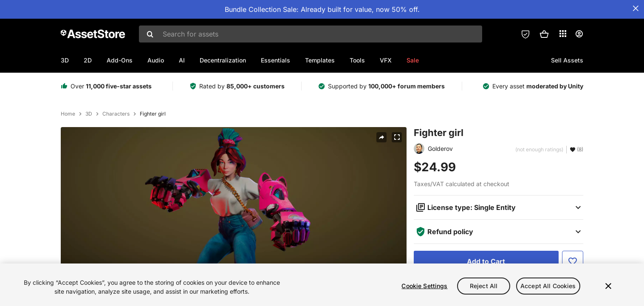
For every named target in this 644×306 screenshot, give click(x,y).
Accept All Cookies (548, 286)
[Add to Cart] (486, 261)
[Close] (608, 286)
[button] (544, 34)
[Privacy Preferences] (525, 34)
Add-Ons (120, 60)
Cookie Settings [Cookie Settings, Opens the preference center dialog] (424, 286)
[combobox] (311, 34)
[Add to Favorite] (573, 261)
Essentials (275, 60)
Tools (357, 60)
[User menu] (579, 34)
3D (65, 60)
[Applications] (563, 34)
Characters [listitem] (116, 114)
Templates (320, 60)
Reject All (484, 286)
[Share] (381, 137)
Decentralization (223, 60)
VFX (386, 60)
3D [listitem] (89, 114)
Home (68, 114)
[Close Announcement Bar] (636, 8)
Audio (156, 60)
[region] (322, 285)
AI (182, 60)
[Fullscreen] (397, 137)
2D (88, 60)
